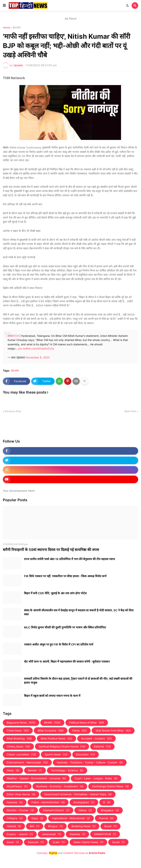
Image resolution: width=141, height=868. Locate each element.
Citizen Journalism (21, 754)
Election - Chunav (20, 810)
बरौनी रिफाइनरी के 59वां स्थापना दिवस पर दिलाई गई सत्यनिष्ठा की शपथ (51, 550)
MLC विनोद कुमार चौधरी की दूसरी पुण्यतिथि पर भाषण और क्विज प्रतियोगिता (65, 627)
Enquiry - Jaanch (20, 834)
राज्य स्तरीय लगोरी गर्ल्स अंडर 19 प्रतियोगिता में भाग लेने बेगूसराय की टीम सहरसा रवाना (69, 559)
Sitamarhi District (56, 810)
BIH (35, 826)
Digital (53, 853)
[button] (4, 6)
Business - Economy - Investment (60, 786)
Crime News (18, 731)
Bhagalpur (110, 810)
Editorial (102, 746)
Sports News (56, 754)
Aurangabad (84, 802)
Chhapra (15, 818)
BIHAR (17, 28)
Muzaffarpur (17, 786)
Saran (13, 842)
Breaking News (84, 826)
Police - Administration (48, 802)
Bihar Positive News (57, 739)
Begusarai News (21, 723)
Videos (85, 810)
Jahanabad (51, 834)
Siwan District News (88, 842)
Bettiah (35, 770)
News (13, 770)
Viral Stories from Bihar (113, 731)
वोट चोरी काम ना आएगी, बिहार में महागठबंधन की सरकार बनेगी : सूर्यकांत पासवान (67, 662)
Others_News (18, 746)
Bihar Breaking (19, 739)
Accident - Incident (96, 739)
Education (86, 754)
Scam (59, 842)
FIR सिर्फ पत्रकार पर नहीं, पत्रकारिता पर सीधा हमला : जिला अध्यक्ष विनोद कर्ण (65, 576)
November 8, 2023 (38, 357)
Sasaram (36, 842)
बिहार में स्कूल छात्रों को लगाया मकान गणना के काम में (52, 696)
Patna (80, 731)
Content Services (74, 853)
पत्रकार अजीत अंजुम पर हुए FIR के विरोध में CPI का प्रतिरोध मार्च (59, 644)
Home (6, 28)
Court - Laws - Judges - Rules (96, 778)
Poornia (106, 818)
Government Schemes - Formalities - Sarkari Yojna (78, 794)
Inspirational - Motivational (71, 818)
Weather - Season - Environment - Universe (36, 778)
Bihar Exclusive (51, 731)
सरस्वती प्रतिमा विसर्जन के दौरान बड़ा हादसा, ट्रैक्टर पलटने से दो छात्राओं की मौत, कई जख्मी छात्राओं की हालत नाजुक (78, 681)
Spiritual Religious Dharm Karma (62, 746)
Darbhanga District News (110, 786)
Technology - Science (67, 770)
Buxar (110, 826)
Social (118, 842)
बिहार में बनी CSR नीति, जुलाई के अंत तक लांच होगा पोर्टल (55, 593)
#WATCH (13, 336)
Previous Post (13, 411)
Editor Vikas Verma (21, 794)
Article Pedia (97, 853)
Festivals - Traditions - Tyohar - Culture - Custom (90, 762)
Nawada (15, 802)
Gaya (37, 818)
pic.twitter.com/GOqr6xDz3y (36, 348)
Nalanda (77, 834)
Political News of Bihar (87, 723)
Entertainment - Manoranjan (27, 762)
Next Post (130, 411)
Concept (42, 853)
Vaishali (14, 826)
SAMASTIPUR (105, 834)
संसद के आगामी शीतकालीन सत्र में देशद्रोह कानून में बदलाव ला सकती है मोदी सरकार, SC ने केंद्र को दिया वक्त (79, 612)
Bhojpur (55, 826)
